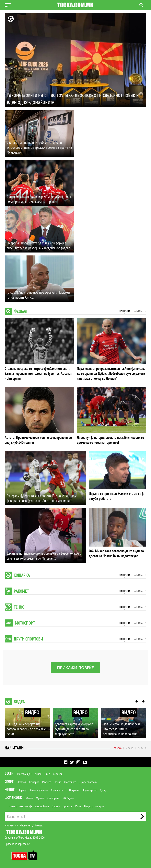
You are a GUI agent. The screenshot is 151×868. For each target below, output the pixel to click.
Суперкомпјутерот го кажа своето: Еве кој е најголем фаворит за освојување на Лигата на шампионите (40, 497)
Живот (10, 789)
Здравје (23, 789)
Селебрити (53, 797)
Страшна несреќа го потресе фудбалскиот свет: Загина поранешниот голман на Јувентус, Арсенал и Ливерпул (38, 373)
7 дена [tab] (130, 747)
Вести (9, 772)
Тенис (19, 606)
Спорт (9, 780)
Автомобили (42, 805)
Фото (78, 805)
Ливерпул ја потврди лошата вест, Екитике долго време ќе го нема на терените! (109, 439)
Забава (56, 805)
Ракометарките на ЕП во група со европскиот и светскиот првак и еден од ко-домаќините (75, 98)
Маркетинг (26, 824)
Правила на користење (17, 843)
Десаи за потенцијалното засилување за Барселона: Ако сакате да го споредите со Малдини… (42, 555)
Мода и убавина (39, 789)
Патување (75, 789)
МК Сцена (68, 797)
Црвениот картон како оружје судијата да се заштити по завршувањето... (73, 728)
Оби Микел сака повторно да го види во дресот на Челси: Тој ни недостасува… (115, 552)
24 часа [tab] (117, 747)
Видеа (19, 701)
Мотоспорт (25, 622)
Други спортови (28, 638)
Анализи (58, 773)
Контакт (39, 824)
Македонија (24, 773)
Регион (38, 773)
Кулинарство (90, 789)
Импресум (10, 824)
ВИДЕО (32, 711)
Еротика (67, 805)
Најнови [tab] (124, 311)
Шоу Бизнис (14, 797)
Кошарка (22, 574)
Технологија (25, 805)
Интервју (99, 805)
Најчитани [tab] (139, 311)
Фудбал (20, 311)
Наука (12, 805)
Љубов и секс (58, 789)
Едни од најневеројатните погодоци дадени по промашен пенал (26, 728)
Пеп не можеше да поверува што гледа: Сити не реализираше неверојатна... (123, 728)
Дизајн (104, 789)
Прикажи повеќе (75, 667)
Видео (88, 805)
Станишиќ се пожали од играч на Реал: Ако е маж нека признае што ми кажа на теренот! (38, 199)
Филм (29, 797)
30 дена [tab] (142, 747)
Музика (40, 797)
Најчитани (14, 747)
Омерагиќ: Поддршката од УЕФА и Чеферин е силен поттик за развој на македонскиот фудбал (39, 246)
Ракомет (21, 590)
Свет (47, 773)
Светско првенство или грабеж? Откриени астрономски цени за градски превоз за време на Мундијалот (37, 148)
